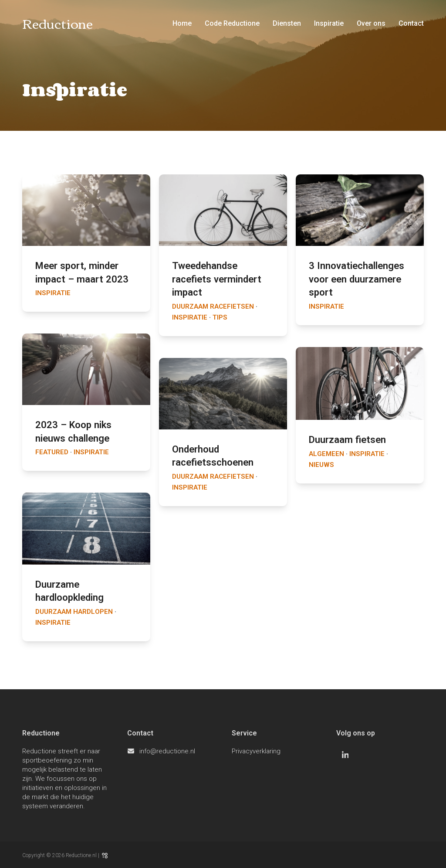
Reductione (57, 23)
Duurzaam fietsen (347, 439)
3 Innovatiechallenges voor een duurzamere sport (356, 279)
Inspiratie (53, 293)
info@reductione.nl (167, 751)
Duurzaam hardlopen (74, 612)
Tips (220, 317)
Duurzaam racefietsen (213, 306)
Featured (52, 452)
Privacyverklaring (256, 751)
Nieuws (321, 465)
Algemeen (326, 454)
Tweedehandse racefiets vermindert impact (217, 279)
